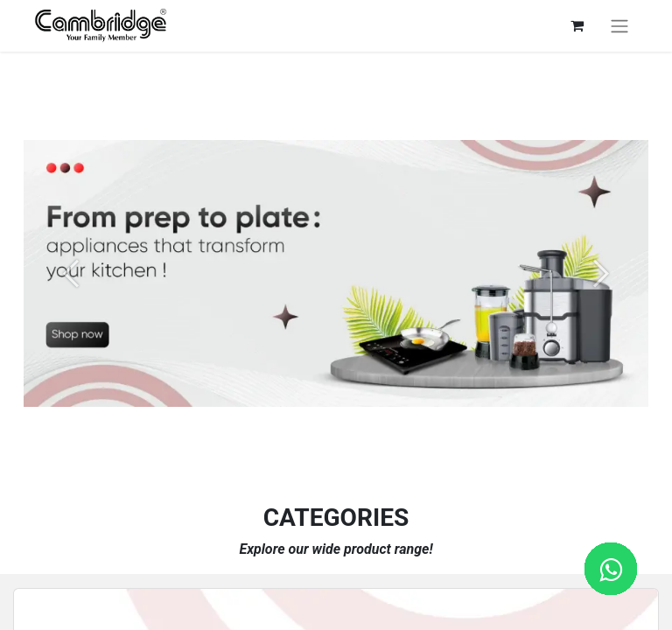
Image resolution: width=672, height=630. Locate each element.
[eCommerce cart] (577, 25)
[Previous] (70, 274)
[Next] (602, 274)
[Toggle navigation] (619, 26)
